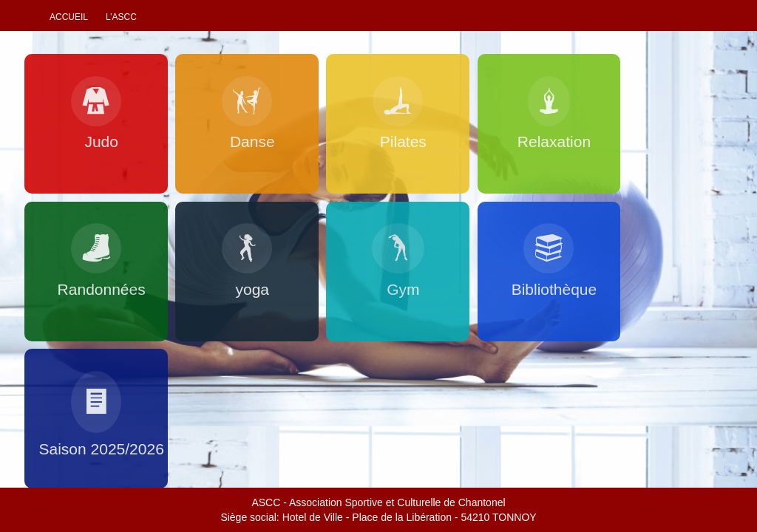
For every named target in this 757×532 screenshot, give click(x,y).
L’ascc (121, 17)
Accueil (69, 17)
